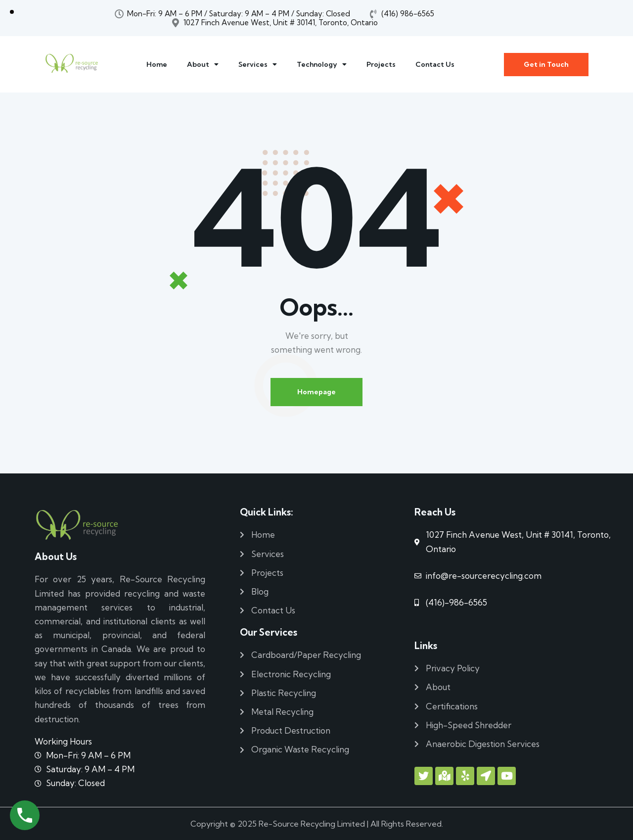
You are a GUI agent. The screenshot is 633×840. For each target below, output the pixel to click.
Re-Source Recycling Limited (312, 824)
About (203, 64)
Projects (381, 64)
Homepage (316, 392)
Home (157, 64)
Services (258, 64)
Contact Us (435, 64)
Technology (322, 64)
